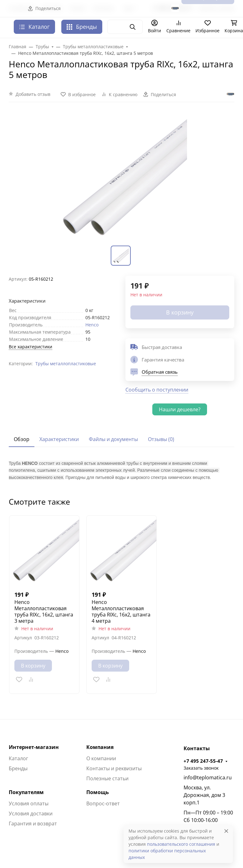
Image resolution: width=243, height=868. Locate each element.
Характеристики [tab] (59, 439)
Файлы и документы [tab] (113, 439)
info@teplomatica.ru (208, 777)
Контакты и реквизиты (114, 768)
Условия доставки (31, 813)
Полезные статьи (107, 778)
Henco (92, 325)
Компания (100, 747)
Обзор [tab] (22, 439)
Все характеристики (30, 347)
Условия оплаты (29, 803)
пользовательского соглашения (181, 844)
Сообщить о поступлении (157, 390)
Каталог (18, 758)
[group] (121, 178)
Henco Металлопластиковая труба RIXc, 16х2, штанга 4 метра (121, 611)
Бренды (82, 27)
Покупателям (26, 792)
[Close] (226, 831)
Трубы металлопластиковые (66, 364)
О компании (101, 758)
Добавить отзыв (33, 94)
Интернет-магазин (34, 747)
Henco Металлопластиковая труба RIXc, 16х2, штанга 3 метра (44, 611)
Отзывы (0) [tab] (161, 439)
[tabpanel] (121, 470)
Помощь (98, 792)
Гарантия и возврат (33, 824)
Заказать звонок (201, 768)
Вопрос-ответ (103, 803)
